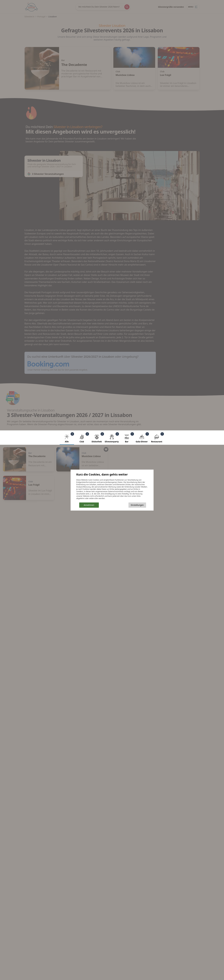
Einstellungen (137, 505)
